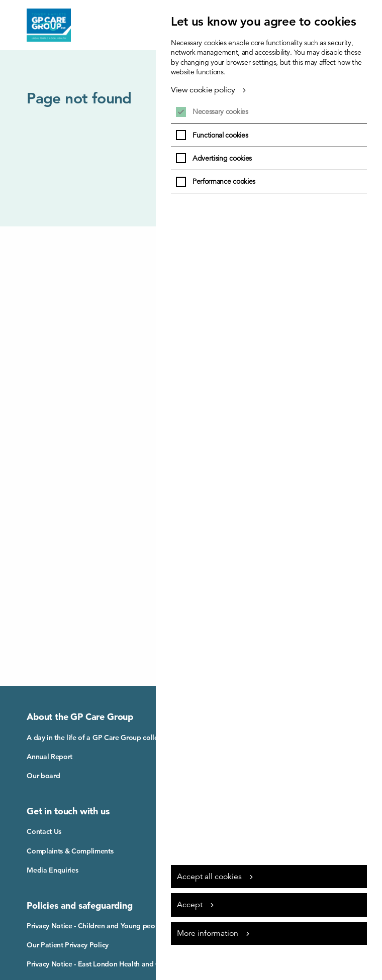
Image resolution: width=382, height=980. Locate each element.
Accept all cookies (209, 877)
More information (208, 933)
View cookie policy (203, 90)
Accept (190, 905)
